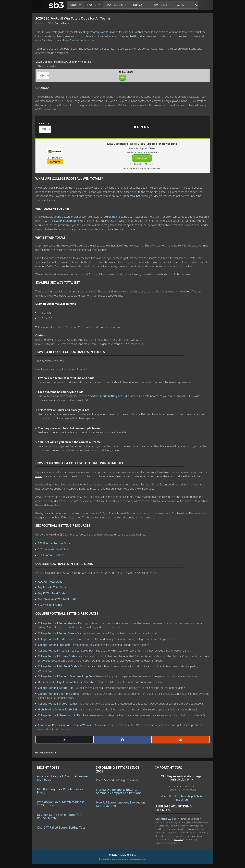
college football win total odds (100, 32)
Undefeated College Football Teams (60, 682)
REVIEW (55, 162)
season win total (50, 291)
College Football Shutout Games (58, 704)
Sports (95, 5)
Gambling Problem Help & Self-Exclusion (182, 798)
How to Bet (163, 5)
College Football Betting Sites (56, 633)
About (185, 5)
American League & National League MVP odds (62, 778)
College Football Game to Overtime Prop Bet (65, 676)
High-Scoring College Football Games (61, 709)
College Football (47, 753)
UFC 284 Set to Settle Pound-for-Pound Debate (59, 816)
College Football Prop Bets (54, 645)
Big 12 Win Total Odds (51, 593)
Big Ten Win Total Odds (52, 587)
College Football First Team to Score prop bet (66, 651)
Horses (141, 5)
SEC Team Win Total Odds (54, 549)
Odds (77, 5)
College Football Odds (52, 639)
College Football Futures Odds (57, 656)
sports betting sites (134, 36)
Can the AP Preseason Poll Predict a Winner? (65, 725)
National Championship (69, 221)
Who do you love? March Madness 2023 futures (61, 804)
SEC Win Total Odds (50, 605)
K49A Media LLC (163, 819)
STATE (44, 123)
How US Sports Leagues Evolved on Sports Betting (121, 804)
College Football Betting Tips (56, 688)
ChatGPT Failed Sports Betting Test (61, 827)
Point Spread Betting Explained (118, 780)
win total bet (45, 188)
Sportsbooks (118, 5)
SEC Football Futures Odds (54, 543)
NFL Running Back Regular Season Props (61, 791)
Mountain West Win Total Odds (57, 599)
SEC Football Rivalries (51, 555)
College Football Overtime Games (59, 694)
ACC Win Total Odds (50, 582)
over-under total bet (128, 196)
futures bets (110, 217)
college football (70, 40)
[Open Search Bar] (195, 5)
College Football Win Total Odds (58, 666)
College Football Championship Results (62, 715)
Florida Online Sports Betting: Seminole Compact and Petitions (119, 791)
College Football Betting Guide (57, 623)
